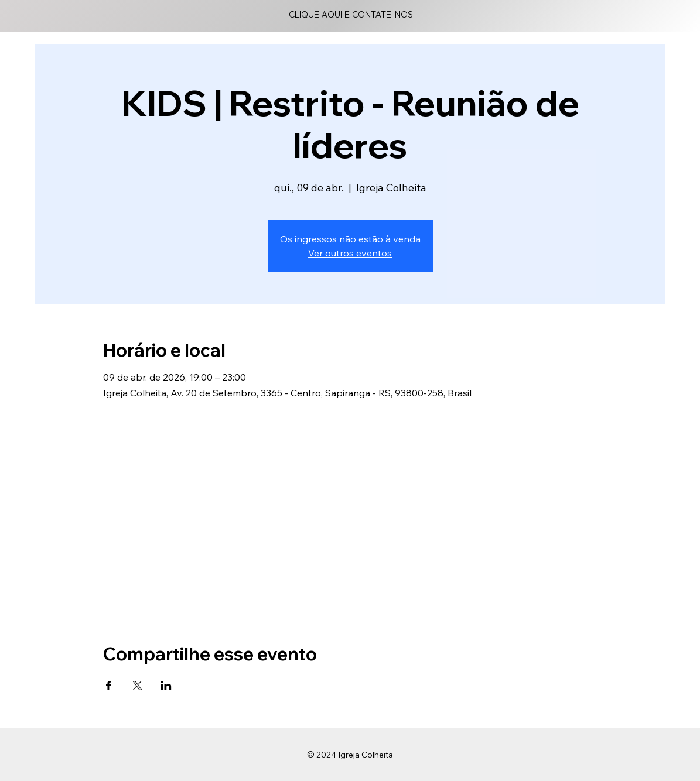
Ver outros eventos (350, 253)
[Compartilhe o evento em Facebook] (109, 686)
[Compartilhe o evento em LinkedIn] (166, 686)
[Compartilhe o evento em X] (137, 686)
